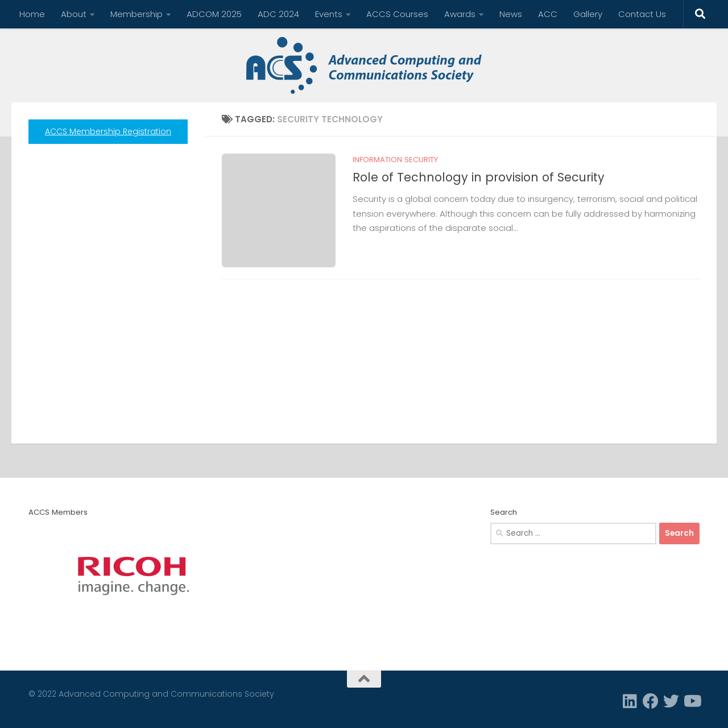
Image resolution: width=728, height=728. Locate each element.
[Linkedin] (630, 701)
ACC (548, 14)
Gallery (588, 14)
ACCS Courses (397, 14)
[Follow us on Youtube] (692, 701)
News (511, 14)
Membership (136, 14)
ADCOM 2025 (214, 14)
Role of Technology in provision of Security (479, 177)
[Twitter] (671, 701)
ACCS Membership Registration (108, 131)
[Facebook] (651, 701)
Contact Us (642, 14)
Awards (460, 14)
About (74, 14)
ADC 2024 (278, 14)
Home (32, 14)
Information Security (395, 160)
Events (329, 14)
